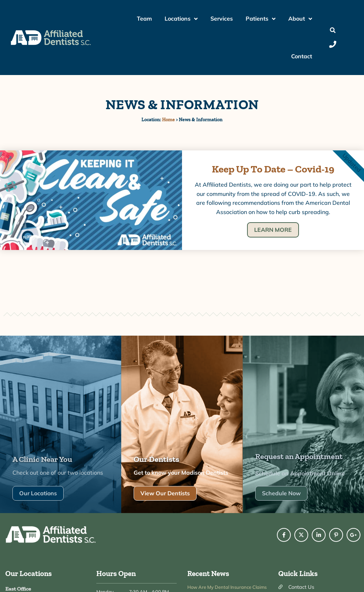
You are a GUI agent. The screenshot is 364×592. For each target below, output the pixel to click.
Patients (261, 19)
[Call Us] (333, 44)
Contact (302, 56)
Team (144, 18)
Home (168, 119)
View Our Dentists (165, 490)
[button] (333, 30)
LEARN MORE (273, 230)
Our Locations (38, 490)
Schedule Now (281, 490)
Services (222, 18)
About (300, 19)
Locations (181, 19)
